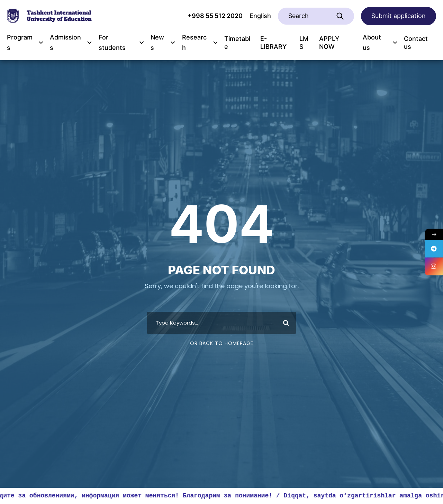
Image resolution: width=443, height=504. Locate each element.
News (163, 43)
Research (200, 43)
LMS (304, 43)
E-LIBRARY (273, 43)
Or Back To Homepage (222, 343)
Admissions (71, 43)
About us (380, 43)
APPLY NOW (329, 43)
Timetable (237, 43)
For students (121, 43)
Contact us (416, 43)
